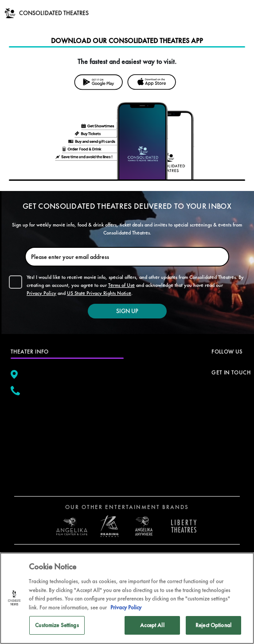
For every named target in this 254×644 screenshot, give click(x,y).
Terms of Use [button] (121, 285)
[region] (127, 598)
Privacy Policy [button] (41, 293)
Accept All (152, 625)
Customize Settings (57, 625)
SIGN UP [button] (127, 311)
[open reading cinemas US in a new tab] (107, 526)
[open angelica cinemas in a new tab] (72, 526)
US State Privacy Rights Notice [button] (99, 293)
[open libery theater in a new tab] (144, 526)
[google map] (67, 439)
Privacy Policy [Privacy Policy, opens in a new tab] (126, 607)
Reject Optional (213, 625)
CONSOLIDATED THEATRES (54, 13)
